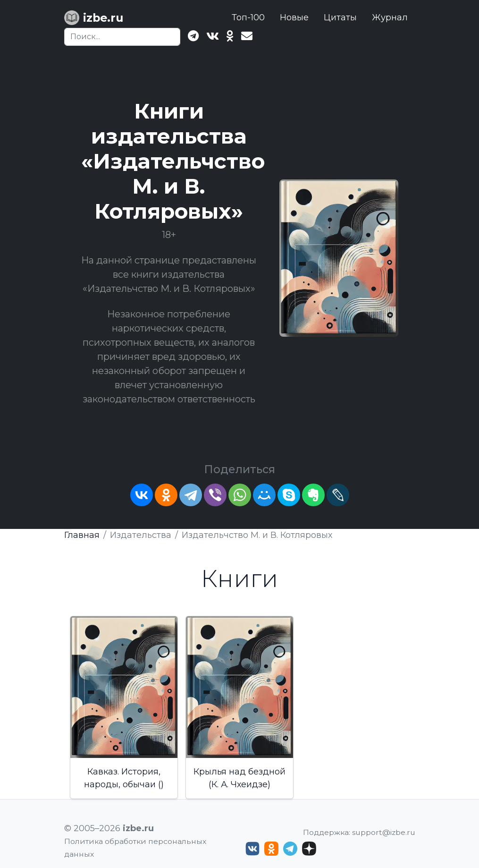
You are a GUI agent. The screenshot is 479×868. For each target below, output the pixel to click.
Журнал (390, 17)
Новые (294, 17)
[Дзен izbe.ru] (309, 849)
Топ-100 (248, 17)
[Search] (122, 37)
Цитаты (340, 17)
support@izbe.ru (384, 832)
